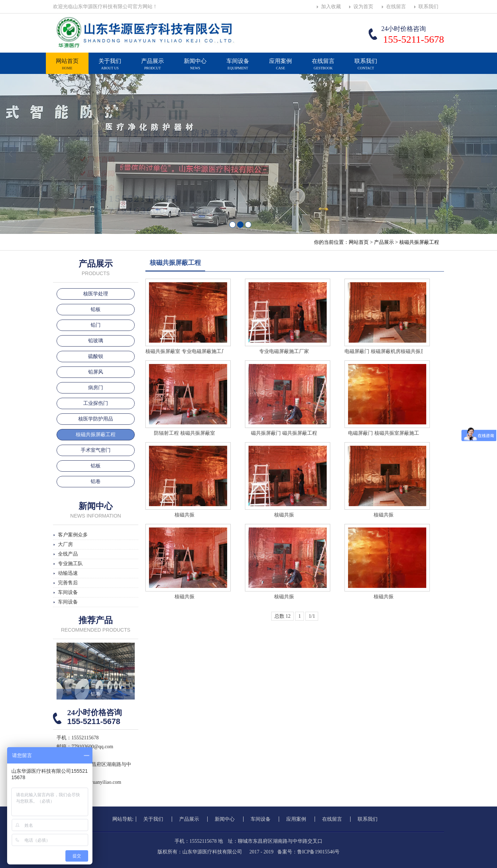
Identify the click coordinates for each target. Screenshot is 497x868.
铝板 (96, 466)
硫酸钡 (96, 356)
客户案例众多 (73, 535)
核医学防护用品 (96, 419)
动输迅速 (68, 573)
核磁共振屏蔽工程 (419, 242)
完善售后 (68, 583)
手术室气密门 (96, 450)
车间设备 (238, 67)
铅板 (96, 309)
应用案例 (280, 67)
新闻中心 (195, 67)
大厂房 (65, 544)
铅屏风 (96, 372)
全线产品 (68, 554)
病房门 (96, 388)
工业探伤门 (96, 403)
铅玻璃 (96, 341)
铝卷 (96, 481)
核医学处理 (96, 294)
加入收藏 (331, 7)
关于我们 (110, 67)
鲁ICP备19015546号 (319, 852)
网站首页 (67, 67)
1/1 (312, 616)
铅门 (96, 325)
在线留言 (396, 7)
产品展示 (153, 67)
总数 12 (283, 616)
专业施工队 (70, 564)
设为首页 (363, 7)
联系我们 (428, 7)
